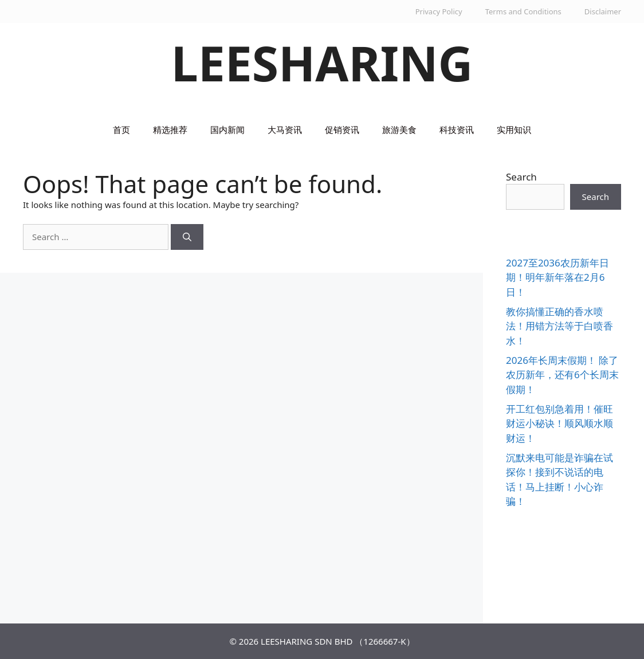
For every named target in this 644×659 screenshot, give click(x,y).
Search (521, 177)
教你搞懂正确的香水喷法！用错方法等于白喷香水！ (559, 326)
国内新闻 (227, 130)
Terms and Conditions (523, 11)
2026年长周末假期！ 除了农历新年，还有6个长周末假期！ (562, 375)
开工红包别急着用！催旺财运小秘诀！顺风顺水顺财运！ (559, 423)
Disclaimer (603, 11)
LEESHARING (322, 63)
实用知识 (514, 130)
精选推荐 (170, 130)
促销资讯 (342, 130)
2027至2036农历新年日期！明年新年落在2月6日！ (557, 277)
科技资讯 (457, 130)
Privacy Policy (439, 11)
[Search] (187, 237)
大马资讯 (285, 130)
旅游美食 (399, 130)
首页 (121, 130)
